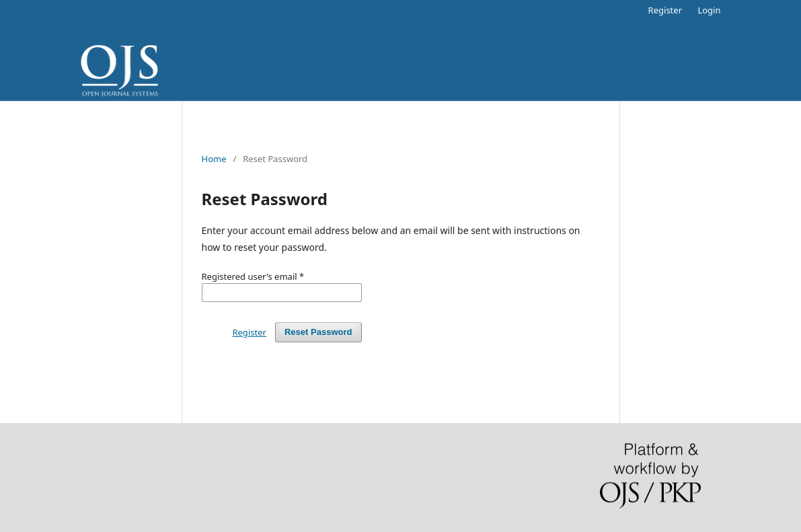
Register (665, 10)
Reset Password (318, 332)
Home (214, 159)
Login (709, 10)
